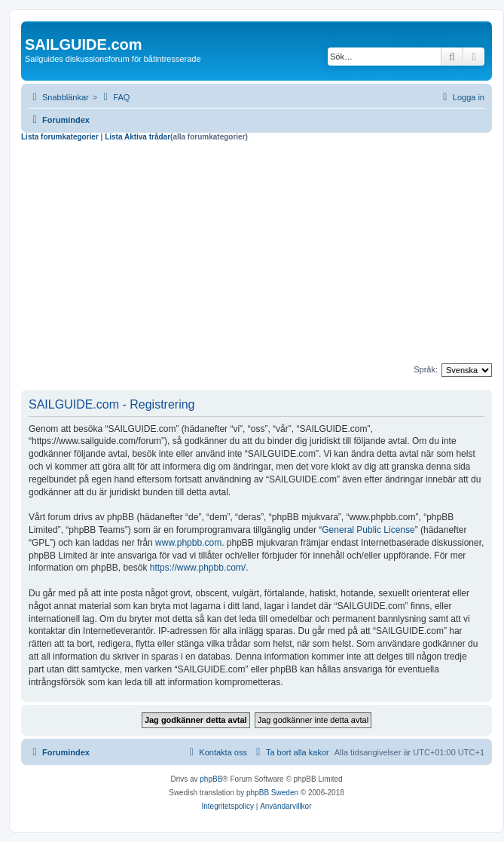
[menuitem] (115, 97)
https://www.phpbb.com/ (198, 568)
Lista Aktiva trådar (137, 137)
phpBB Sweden (272, 793)
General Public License (368, 530)
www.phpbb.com (188, 543)
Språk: (426, 369)
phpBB (211, 779)
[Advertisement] (257, 255)
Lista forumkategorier (60, 137)
